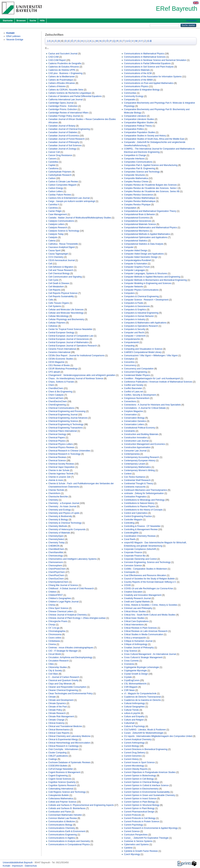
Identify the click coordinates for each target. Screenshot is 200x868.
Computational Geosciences (138, 221)
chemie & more (56, 480)
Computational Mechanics (137, 231)
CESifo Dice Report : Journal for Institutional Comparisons (76, 356)
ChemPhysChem (57, 572)
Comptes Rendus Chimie (136, 182)
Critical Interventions (134, 625)
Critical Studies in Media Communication (144, 634)
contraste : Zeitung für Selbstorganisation (144, 493)
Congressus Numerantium (137, 398)
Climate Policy (55, 710)
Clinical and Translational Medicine (65, 726)
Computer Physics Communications (141, 290)
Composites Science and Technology (142, 172)
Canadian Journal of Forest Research (66, 139)
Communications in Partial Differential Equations (147, 63)
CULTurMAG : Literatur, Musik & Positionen (145, 730)
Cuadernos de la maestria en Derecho (142, 700)
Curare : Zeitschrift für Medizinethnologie (144, 733)
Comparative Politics (134, 129)
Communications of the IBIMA (138, 80)
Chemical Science (57, 461)
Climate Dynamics (57, 703)
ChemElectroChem (58, 401)
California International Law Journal (65, 100)
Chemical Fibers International (63, 431)
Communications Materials (137, 70)
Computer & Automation (136, 264)
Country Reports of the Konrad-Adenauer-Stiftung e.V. (150, 582)
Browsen (21, 21)
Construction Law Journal (136, 441)
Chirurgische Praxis (58, 621)
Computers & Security (135, 329)
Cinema (52, 644)
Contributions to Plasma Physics (140, 506)
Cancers (52, 159)
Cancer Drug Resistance (60, 155)
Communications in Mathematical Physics (144, 54)
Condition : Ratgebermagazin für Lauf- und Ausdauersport (152, 378)
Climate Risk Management (61, 716)
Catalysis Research (58, 228)
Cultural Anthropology (134, 703)
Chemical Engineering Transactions (66, 428)
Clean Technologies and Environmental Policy (70, 694)
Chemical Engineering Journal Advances (68, 418)
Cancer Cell (54, 152)
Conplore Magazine (133, 411)
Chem (51, 385)
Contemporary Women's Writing (139, 470)
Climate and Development (61, 700)
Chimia (52, 605)
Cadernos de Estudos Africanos (64, 67)
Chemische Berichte (58, 497)
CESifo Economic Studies (61, 359)
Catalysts (53, 237)
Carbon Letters (56, 191)
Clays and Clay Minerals (60, 684)
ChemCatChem (56, 398)
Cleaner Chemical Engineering (63, 690)
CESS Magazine (56, 362)
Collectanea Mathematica (61, 799)
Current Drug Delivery (135, 753)
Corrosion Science (133, 566)
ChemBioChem (56, 388)
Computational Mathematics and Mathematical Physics (150, 228)
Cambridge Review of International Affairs (68, 113)
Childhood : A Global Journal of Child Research (71, 589)
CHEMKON (54, 546)
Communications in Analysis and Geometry (69, 841)
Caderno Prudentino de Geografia (65, 63)
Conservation (130, 415)
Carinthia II (54, 205)
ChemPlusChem (56, 575)
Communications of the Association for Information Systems (153, 77)
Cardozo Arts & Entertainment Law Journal (69, 198)
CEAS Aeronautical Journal (62, 260)
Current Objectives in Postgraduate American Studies (150, 772)
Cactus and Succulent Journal (63, 54)
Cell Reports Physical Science (63, 293)
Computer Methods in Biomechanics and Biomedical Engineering (155, 280)
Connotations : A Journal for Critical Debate (145, 408)
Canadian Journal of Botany (62, 126)
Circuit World (55, 654)
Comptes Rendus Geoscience (138, 195)
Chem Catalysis (56, 395)
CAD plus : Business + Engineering (65, 73)
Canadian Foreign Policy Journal (64, 116)
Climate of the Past (58, 707)
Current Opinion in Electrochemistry (141, 789)
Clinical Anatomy (56, 723)
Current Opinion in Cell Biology (139, 779)
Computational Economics (137, 218)
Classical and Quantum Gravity (63, 680)
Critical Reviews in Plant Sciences (140, 628)
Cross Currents (131, 661)
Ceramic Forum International (62, 349)
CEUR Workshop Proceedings (63, 369)
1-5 (49, 41)
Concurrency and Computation (139, 369)
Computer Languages (134, 270)
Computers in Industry (135, 319)
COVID (127, 585)
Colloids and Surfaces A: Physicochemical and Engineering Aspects (81, 805)
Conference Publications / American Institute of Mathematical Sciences (158, 382)
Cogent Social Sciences (60, 779)
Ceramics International (59, 352)
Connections (130, 401)
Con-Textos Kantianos (135, 477)
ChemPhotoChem (57, 569)
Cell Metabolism (56, 287)
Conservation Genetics (135, 421)
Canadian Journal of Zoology (62, 149)
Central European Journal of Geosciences (69, 339)
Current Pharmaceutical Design (139, 812)
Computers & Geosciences (137, 306)
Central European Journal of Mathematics (68, 342)
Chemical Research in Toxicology (64, 454)
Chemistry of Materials (59, 533)
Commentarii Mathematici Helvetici (65, 815)
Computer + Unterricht (135, 336)
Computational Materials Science (140, 224)
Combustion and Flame (60, 812)
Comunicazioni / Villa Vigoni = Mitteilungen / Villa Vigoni (151, 356)
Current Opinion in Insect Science (140, 799)
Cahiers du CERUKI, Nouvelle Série (66, 90)
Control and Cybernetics (136, 513)
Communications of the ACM (138, 73)
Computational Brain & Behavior (140, 214)
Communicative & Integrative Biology (142, 90)
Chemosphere (55, 566)
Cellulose (53, 326)
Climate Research (57, 713)
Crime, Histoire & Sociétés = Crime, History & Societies (151, 605)
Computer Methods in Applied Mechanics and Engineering (152, 277)
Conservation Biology (134, 418)
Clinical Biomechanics (59, 730)
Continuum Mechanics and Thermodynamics (146, 490)
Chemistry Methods (58, 526)
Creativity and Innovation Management (143, 595)
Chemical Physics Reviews (61, 447)
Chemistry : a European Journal (64, 503)
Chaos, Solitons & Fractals (61, 382)
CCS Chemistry (56, 257)
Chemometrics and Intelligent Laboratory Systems (72, 559)
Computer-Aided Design (136, 251)
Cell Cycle (53, 280)
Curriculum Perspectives (136, 835)
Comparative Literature (135, 116)
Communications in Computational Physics (69, 844)
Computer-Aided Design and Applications (144, 254)
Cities (51, 664)
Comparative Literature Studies (139, 119)
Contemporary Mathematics (137, 467)
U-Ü (128, 41)
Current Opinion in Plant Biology (140, 802)
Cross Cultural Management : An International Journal (150, 654)
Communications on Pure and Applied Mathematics (149, 83)
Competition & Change (135, 155)
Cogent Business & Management (64, 772)
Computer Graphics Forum (137, 267)
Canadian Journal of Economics (64, 136)
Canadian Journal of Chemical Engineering (69, 129)
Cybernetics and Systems (136, 844)
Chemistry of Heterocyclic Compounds (67, 529)
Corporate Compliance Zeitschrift (140, 549)
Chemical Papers (57, 438)
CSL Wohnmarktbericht (135, 684)
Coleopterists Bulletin (59, 795)
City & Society (55, 671)
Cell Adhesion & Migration (61, 267)
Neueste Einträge (15, 40)
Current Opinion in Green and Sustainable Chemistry (150, 795)
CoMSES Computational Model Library (143, 352)
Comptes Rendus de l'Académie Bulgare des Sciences (150, 185)
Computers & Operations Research (141, 326)
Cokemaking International (61, 789)
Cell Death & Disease (59, 283)
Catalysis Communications (61, 221)
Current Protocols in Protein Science (142, 822)
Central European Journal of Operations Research (73, 346)
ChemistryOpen (56, 536)
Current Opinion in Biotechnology (140, 776)
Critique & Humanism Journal (138, 641)
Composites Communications (138, 162)
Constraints (130, 431)
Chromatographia (57, 631)
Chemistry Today (56, 543)
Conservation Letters (134, 424)
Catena (52, 241)
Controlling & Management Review (141, 529)
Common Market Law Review (63, 818)
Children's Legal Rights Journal (63, 602)
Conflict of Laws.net (134, 392)
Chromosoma (55, 634)
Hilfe (42, 21)
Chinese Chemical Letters (61, 611)
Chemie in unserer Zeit (59, 477)
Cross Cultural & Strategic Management (143, 657)
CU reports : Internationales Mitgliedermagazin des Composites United (158, 736)
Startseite (8, 21)
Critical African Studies (135, 611)
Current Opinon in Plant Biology (139, 808)
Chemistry (53, 500)
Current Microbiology (134, 766)
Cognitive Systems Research (62, 785)
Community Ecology (134, 96)
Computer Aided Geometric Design (141, 257)
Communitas (130, 93)
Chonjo (52, 625)
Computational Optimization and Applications (146, 237)
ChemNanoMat (56, 552)
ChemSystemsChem (58, 582)
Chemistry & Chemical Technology (65, 523)
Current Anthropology (134, 743)
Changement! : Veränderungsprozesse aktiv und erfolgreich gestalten (82, 375)
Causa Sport (54, 251)
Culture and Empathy (134, 716)
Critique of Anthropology (136, 644)
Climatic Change (56, 720)
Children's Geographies (60, 598)
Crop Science (131, 651)
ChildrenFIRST (56, 595)
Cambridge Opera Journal (61, 103)
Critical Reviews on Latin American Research (146, 631)
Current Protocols (132, 815)
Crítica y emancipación (135, 638)
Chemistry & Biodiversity (60, 516)
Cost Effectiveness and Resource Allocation (145, 575)
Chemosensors (56, 562)
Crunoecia (129, 664)
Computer (129, 247)
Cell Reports (54, 290)
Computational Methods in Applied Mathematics (147, 234)
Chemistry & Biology (58, 520)
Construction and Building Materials (141, 434)
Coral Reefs (130, 539)
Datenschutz (31, 866)
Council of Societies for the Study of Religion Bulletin (149, 579)
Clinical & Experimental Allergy (63, 739)
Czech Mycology (132, 854)
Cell (50, 264)
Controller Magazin (133, 520)
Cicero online (55, 638)
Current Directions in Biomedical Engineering (146, 749)
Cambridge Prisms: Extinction (63, 109)
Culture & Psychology (134, 726)
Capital (52, 165)
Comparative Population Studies (140, 132)
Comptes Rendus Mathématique (140, 198)
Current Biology (132, 746)
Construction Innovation (135, 438)
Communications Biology (60, 825)
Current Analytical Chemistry (138, 739)
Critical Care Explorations (136, 621)
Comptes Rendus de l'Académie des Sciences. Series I (151, 188)
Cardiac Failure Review (60, 195)
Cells (51, 300)
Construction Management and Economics (145, 444)
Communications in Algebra (62, 838)
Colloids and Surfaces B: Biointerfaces (67, 808)
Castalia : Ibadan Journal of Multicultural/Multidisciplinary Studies (80, 218)
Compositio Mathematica (136, 178)
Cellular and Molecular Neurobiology (66, 313)
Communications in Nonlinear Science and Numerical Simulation (155, 60)
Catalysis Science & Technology (64, 231)
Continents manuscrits (135, 487)
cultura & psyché (132, 713)
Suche (33, 21)
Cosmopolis (130, 572)
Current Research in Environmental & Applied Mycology (151, 828)
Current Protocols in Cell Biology (140, 818)
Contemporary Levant (134, 464)
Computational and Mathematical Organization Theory (150, 211)
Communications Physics (136, 86)
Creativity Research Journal (137, 598)
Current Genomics (133, 756)
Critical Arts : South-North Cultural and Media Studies (150, 615)
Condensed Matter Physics (137, 375)
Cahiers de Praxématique (61, 80)
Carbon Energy (56, 188)
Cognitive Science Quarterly (62, 782)
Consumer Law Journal (135, 451)
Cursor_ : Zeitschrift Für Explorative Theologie (146, 838)
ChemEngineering (57, 405)
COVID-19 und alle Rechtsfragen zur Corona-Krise (148, 589)
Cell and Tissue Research (61, 270)
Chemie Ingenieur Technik (61, 474)
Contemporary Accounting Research (142, 457)
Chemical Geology (57, 434)
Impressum (18, 866)
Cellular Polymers (57, 323)
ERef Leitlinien (13, 36)
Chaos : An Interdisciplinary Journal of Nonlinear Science (76, 378)
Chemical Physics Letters (61, 444)
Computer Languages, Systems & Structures (146, 273)
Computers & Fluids (134, 303)
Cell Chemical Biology (59, 273)
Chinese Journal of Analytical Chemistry (68, 615)
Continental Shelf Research (137, 480)
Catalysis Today (56, 234)
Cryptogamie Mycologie (135, 671)
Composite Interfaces (134, 159)
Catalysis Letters (56, 224)
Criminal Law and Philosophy (138, 608)
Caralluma (53, 168)
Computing (129, 346)
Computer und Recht (134, 333)
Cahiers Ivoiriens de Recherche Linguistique (70, 93)
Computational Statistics (136, 241)
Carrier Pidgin (55, 211)
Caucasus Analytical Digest (62, 247)
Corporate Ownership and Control (140, 559)
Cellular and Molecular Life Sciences (66, 310)
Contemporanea (132, 454)
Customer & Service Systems (138, 841)
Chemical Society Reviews (61, 464)
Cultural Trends (131, 710)
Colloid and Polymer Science (62, 802)
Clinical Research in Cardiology (64, 746)
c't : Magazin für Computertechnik (140, 694)
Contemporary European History (140, 461)
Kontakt (7, 866)
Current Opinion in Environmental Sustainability (147, 792)
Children (52, 592)
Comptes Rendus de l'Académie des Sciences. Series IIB (152, 191)
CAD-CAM (53, 57)
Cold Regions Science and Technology (67, 792)
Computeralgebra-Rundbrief (138, 260)
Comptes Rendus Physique (137, 205)
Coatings (53, 759)
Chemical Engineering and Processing (67, 411)
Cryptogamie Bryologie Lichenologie (141, 667)
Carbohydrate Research (60, 175)
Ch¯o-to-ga (54, 628)
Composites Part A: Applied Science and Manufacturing (151, 165)
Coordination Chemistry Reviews (140, 536)
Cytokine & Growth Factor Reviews (141, 851)
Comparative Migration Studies (139, 123)
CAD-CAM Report (57, 60)
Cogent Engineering (58, 776)
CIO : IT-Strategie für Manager (63, 651)
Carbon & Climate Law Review (63, 182)
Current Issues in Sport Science (139, 762)
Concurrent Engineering (136, 372)
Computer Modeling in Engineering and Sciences (148, 283)
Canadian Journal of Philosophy (64, 142)
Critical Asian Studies (134, 618)
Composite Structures (134, 175)
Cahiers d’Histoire (57, 86)
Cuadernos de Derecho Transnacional (142, 697)
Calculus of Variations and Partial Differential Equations (75, 96)
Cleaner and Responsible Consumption (67, 687)
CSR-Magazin (131, 687)
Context (128, 474)
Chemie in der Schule (59, 470)
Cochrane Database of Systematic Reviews (69, 762)
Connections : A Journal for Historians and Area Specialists (152, 405)
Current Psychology (134, 825)
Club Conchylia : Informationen (63, 749)
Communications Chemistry (62, 828)
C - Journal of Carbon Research (64, 677)
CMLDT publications (58, 756)
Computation (130, 208)
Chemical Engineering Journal (63, 415)
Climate (52, 697)
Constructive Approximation (137, 447)
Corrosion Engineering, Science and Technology (147, 562)
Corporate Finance (133, 552)
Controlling (129, 523)
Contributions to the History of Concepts (143, 510)
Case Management (58, 214)
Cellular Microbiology (58, 316)
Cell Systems (55, 306)
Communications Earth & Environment (67, 831)
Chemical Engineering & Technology (66, 424)
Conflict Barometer (133, 388)
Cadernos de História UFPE (62, 70)
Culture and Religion (134, 720)
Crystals (128, 677)
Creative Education (133, 592)
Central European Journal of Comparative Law (71, 336)
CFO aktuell (54, 372)
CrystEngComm (132, 680)
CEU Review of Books (59, 365)
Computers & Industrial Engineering (141, 313)
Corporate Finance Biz (135, 556)
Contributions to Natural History (139, 503)
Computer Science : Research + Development (146, 300)
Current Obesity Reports (136, 769)
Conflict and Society (134, 385)
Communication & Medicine (62, 822)
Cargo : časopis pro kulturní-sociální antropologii (72, 201)
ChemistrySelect (56, 539)
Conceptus (129, 359)
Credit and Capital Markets (137, 602)
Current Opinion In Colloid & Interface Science (146, 785)
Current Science (132, 831)
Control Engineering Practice (138, 516)
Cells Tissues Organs (59, 303)
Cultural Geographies (134, 707)
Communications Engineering (63, 835)
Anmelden (191, 21)
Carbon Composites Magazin (62, 185)
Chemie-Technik (56, 490)
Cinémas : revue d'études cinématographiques (71, 648)
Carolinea (53, 208)
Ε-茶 (150, 41)
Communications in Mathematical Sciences (145, 57)
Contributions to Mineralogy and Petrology (144, 500)
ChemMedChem (56, 549)
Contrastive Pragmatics (135, 497)
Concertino (129, 362)
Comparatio (130, 100)
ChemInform (54, 493)
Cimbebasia (54, 641)
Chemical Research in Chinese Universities (69, 451)
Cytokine (128, 848)
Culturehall (129, 723)
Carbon (52, 178)
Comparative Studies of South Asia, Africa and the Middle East (154, 139)
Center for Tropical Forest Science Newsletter (70, 329)
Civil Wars (53, 674)
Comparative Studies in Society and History (145, 136)
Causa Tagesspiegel (58, 254)
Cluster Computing (57, 753)
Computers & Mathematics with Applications (145, 323)
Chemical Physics (57, 441)
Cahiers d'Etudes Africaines (62, 83)
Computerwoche (132, 339)
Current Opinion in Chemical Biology (142, 782)
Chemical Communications (61, 408)
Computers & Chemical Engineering (141, 296)
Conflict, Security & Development (140, 395)
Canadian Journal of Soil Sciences (65, 145)
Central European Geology (61, 333)
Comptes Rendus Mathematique (140, 201)
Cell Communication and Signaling (65, 277)
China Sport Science (58, 608)
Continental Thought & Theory (139, 483)
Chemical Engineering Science (63, 421)
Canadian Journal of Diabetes (63, 132)
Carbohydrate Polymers (60, 172)
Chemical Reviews (57, 457)
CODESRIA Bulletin (58, 766)
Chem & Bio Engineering (60, 392)
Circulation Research (58, 661)
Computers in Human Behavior (139, 316)
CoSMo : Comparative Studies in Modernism (146, 569)
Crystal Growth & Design (136, 674)
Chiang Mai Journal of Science (63, 585)
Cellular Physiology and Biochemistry (66, 319)
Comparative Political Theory (138, 126)
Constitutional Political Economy (140, 428)
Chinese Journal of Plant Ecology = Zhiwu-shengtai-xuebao (77, 618)
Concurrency (130, 365)
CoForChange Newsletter (61, 769)
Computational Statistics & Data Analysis (144, 244)
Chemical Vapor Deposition (62, 467)
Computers (129, 293)
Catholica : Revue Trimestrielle (63, 244)
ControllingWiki (131, 533)
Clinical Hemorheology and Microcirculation (69, 743)
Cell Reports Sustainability (61, 296)
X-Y (141, 41)
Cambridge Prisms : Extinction (63, 106)
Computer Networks (134, 287)
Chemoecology (56, 556)
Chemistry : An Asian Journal (62, 506)
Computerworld (131, 342)
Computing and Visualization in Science (143, 349)
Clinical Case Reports (59, 733)
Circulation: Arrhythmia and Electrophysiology (70, 657)
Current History (131, 759)
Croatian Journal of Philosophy (139, 648)
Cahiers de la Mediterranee (62, 77)
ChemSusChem (56, 579)
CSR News (129, 690)
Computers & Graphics (135, 310)
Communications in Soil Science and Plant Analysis (149, 67)
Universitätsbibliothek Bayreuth (18, 863)
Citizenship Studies (58, 667)
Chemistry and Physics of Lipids (64, 513)
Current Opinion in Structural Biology (142, 805)
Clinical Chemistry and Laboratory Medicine (69, 736)
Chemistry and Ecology (60, 510)
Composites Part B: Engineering (140, 168)
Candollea (53, 162)
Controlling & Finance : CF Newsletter (142, 526)
